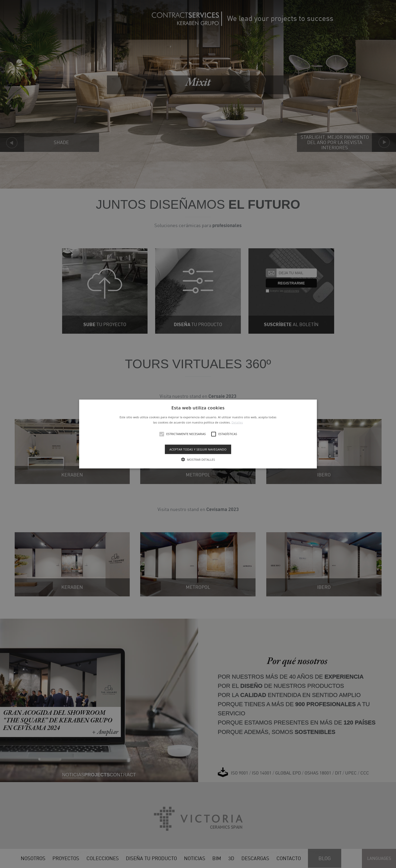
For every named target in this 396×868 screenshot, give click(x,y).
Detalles (237, 422)
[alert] (198, 434)
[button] (198, 434)
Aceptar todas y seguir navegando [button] (198, 449)
